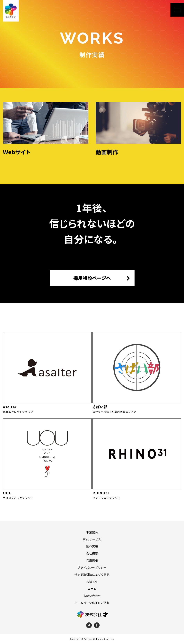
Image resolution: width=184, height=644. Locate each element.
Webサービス (92, 539)
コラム (92, 589)
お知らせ (92, 582)
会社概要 (92, 553)
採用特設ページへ (92, 278)
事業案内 (92, 532)
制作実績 (92, 546)
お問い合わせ (92, 596)
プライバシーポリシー (92, 567)
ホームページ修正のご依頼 (92, 603)
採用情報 (92, 560)
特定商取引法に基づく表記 (92, 575)
